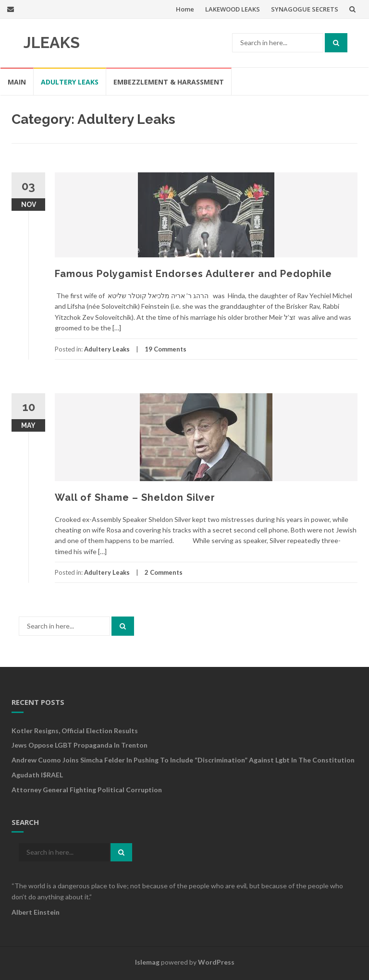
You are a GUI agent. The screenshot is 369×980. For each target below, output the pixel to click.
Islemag (147, 962)
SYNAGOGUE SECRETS (305, 9)
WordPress (216, 962)
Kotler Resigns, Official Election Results (75, 731)
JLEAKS (52, 42)
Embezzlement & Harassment (169, 82)
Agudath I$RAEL (37, 775)
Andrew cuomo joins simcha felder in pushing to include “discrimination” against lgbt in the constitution (183, 760)
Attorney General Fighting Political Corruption (87, 790)
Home (185, 9)
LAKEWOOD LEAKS (233, 9)
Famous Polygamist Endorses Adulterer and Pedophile (193, 274)
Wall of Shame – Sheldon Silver (135, 497)
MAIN (17, 82)
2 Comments (164, 572)
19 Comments (166, 349)
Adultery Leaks (70, 82)
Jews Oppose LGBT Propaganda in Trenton (80, 745)
